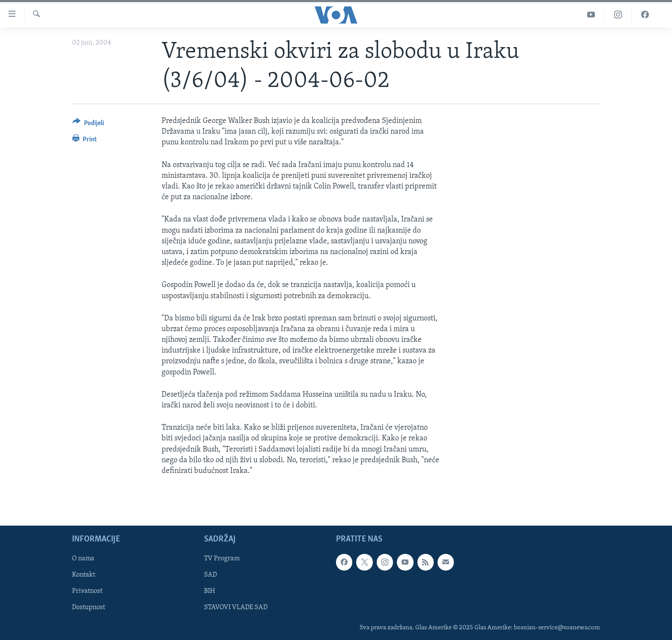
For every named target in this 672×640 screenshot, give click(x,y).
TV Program (222, 559)
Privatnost (87, 592)
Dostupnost (88, 608)
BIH (210, 592)
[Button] (88, 124)
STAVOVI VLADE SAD (236, 608)
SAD (210, 575)
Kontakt (84, 575)
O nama (83, 559)
